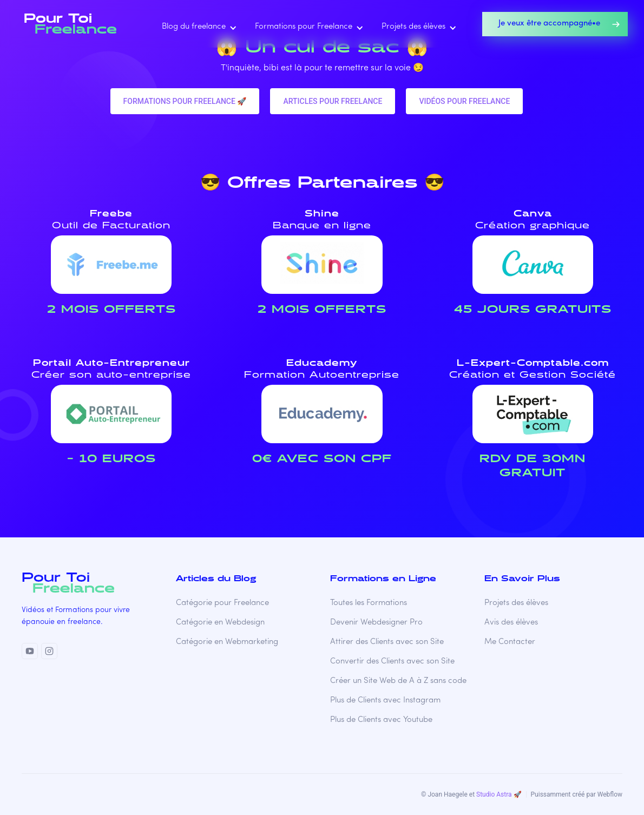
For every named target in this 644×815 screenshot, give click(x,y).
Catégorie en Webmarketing (227, 642)
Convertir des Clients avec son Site (392, 662)
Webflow (610, 794)
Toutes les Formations (369, 603)
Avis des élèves (511, 623)
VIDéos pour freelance (464, 101)
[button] (197, 27)
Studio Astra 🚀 (499, 794)
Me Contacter (510, 642)
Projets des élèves (516, 603)
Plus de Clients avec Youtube (381, 720)
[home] (74, 24)
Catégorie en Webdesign (220, 623)
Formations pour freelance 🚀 (185, 101)
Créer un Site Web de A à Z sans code (398, 681)
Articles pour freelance (333, 101)
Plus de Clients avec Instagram (385, 701)
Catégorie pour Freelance (222, 603)
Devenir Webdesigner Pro (376, 623)
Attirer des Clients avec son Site (387, 642)
